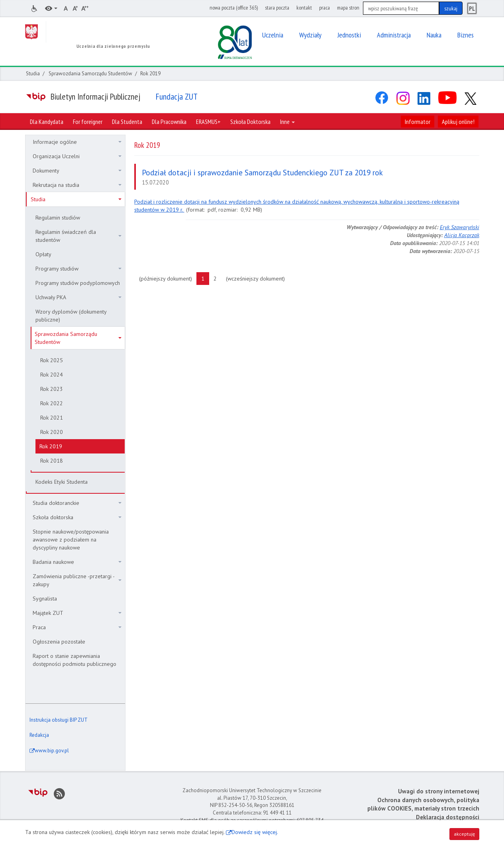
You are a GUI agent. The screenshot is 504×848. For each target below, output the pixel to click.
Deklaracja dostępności (448, 817)
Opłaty (43, 254)
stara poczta (277, 8)
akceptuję (464, 834)
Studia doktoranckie (77, 503)
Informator (418, 122)
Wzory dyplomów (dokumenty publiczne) (71, 316)
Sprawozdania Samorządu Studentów (90, 74)
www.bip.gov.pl (52, 751)
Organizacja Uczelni (77, 156)
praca (325, 8)
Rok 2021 (52, 418)
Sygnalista (45, 599)
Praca (77, 627)
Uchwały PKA (78, 297)
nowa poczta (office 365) (234, 8)
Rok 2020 (52, 432)
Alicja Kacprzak (462, 235)
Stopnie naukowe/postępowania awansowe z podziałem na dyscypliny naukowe (71, 540)
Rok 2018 (52, 461)
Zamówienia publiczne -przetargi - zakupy (77, 580)
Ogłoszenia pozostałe (59, 642)
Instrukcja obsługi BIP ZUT (59, 720)
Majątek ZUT (77, 613)
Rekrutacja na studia (77, 185)
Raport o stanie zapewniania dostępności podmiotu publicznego (75, 660)
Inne (287, 122)
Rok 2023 (52, 389)
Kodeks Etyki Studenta (62, 482)
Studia (33, 74)
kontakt (304, 8)
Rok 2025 (52, 360)
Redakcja (39, 735)
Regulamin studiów (58, 218)
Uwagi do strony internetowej (439, 791)
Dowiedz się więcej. (255, 832)
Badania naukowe (77, 562)
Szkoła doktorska (77, 517)
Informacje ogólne (77, 142)
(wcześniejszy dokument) (258, 278)
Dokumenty (77, 171)
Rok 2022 (52, 403)
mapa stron (348, 8)
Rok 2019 (51, 446)
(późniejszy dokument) (168, 278)
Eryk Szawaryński (460, 227)
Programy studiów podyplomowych (78, 283)
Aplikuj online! (458, 122)
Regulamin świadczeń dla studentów (78, 236)
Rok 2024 (52, 375)
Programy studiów (78, 269)
